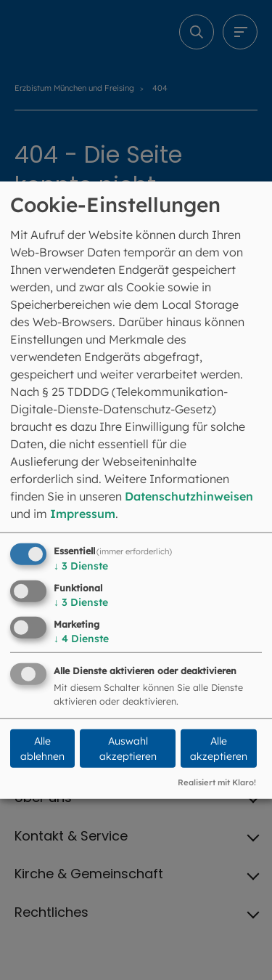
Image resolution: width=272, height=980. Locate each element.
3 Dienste (81, 566)
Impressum (83, 514)
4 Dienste (81, 638)
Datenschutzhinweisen (189, 496)
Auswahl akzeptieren (128, 749)
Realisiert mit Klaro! (217, 782)
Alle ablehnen (42, 749)
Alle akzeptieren (219, 749)
